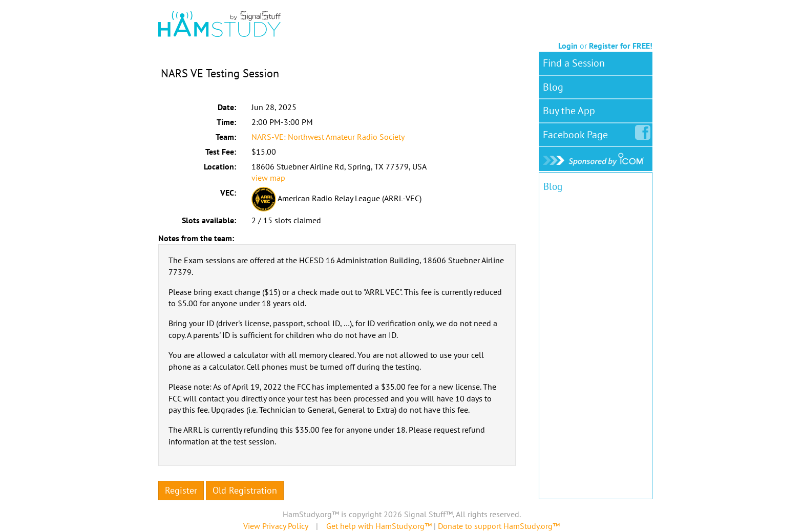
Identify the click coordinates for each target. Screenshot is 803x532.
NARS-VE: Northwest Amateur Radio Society (328, 137)
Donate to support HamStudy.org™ (499, 526)
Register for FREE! (621, 46)
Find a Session (574, 63)
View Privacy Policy (276, 526)
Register (181, 490)
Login (568, 46)
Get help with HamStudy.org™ (379, 526)
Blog (553, 87)
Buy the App (569, 111)
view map (268, 178)
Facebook (577, 133)
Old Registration (245, 490)
